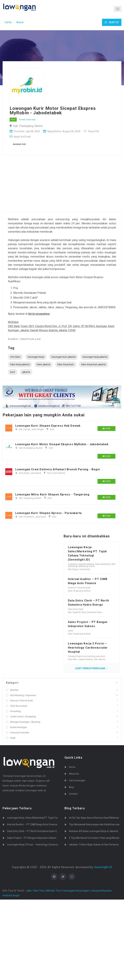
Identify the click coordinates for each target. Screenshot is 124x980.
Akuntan (12, 690)
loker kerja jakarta (20, 364)
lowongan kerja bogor (76, 891)
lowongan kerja (36, 357)
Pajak (11, 738)
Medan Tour (54, 891)
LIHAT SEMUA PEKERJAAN (91, 668)
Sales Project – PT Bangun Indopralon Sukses (32, 838)
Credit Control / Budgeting (21, 717)
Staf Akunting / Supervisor (21, 695)
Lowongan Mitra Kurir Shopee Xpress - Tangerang (52, 494)
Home (72, 767)
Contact (73, 794)
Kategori (12, 683)
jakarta (26, 372)
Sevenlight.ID (103, 867)
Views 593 (91, 131)
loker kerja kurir (66, 364)
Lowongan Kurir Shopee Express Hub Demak (48, 426)
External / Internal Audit (19, 701)
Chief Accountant (17, 706)
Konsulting (13, 711)
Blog (71, 787)
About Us (74, 774)
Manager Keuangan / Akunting (23, 722)
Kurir (13, 119)
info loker (15, 357)
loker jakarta (44, 364)
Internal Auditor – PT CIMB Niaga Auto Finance (32, 824)
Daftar (8, 22)
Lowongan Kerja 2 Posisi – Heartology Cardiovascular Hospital (88, 648)
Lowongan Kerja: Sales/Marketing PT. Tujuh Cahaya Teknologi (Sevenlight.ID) (49, 818)
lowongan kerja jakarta (95, 357)
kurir (13, 372)
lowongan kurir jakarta (63, 357)
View (106, 429)
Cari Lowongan (77, 780)
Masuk (20, 22)
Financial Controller (18, 733)
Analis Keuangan (16, 727)
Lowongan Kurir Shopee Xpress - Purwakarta (48, 513)
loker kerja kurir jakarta (93, 364)
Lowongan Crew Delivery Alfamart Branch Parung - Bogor (58, 469)
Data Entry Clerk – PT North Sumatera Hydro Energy (35, 831)
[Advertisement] (50, 184)
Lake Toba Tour (35, 891)
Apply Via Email (20, 137)
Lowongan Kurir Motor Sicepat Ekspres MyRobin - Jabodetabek (62, 444)
